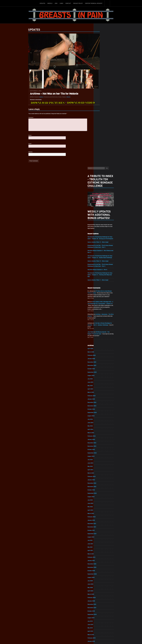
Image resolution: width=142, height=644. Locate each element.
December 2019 (101, 476)
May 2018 (99, 541)
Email (21, 146)
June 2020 (99, 456)
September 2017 (101, 569)
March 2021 (100, 425)
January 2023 (100, 349)
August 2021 (100, 408)
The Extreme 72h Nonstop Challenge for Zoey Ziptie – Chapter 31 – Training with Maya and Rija (109, 140)
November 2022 (101, 356)
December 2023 (101, 312)
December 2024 (101, 271)
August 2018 (100, 531)
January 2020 (100, 473)
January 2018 (100, 555)
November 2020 (101, 439)
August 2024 (100, 284)
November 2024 (101, 274)
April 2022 (99, 380)
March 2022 (100, 384)
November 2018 (101, 521)
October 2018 (100, 524)
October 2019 (100, 483)
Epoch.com (114, 623)
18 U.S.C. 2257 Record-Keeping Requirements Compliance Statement (78, 641)
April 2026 (99, 216)
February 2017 (100, 593)
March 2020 (100, 466)
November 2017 (101, 562)
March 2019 (100, 507)
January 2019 (100, 514)
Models (50, 3)
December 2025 (101, 229)
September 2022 (101, 363)
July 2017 (99, 576)
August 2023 (100, 325)
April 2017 (99, 586)
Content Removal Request (94, 3)
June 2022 (99, 373)
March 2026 (100, 219)
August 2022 (100, 367)
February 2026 (100, 223)
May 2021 (99, 418)
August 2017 (100, 572)
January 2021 (100, 432)
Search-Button (107, 3)
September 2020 (101, 445)
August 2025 (100, 243)
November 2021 (101, 397)
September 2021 (101, 404)
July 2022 (99, 370)
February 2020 (101, 469)
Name (22, 137)
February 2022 (100, 387)
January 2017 (100, 596)
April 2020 (99, 463)
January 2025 (100, 267)
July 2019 (99, 493)
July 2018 (99, 535)
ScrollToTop (71, 632)
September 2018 (101, 528)
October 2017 (100, 565)
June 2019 (99, 497)
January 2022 (100, 391)
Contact (68, 3)
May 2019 (99, 500)
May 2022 (99, 377)
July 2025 (99, 247)
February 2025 (100, 264)
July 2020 (99, 452)
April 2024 (99, 298)
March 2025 (100, 260)
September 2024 (101, 281)
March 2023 (100, 343)
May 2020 (99, 459)
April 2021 (99, 421)
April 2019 (99, 504)
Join (56, 3)
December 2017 (101, 559)
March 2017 (100, 589)
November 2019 (101, 480)
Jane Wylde (100, 199)
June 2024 (99, 291)
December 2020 (101, 435)
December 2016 (101, 600)
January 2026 (100, 226)
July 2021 (99, 411)
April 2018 (99, 545)
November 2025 (101, 233)
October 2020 (100, 442)
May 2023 (99, 336)
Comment (22, 118)
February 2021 (100, 428)
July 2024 (99, 288)
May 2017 (99, 583)
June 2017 (99, 579)
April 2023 (99, 339)
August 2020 (100, 449)
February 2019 (100, 511)
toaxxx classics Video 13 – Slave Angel (107, 107)
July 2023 (99, 329)
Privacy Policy (78, 3)
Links (61, 3)
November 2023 (101, 315)
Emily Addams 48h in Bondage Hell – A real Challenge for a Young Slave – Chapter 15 (109, 170)
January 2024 (100, 308)
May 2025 (99, 253)
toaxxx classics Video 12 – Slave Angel (107, 126)
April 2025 (99, 257)
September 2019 (101, 487)
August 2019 (100, 490)
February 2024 (101, 305)
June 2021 (99, 415)
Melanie (60, 98)
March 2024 (100, 301)
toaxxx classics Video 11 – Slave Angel (107, 146)
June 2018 (99, 538)
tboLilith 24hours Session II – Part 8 (106, 135)
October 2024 (100, 277)
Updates (42, 3)
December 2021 (101, 394)
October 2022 (100, 360)
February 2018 (100, 552)
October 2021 (100, 401)
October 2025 (100, 236)
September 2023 (101, 322)
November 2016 (101, 603)
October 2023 (100, 319)
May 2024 (99, 295)
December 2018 (101, 517)
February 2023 (100, 346)
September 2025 (101, 240)
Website (22, 154)
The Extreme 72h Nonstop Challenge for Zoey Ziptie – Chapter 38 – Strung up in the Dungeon (109, 101)
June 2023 (99, 332)
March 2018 (100, 548)
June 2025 (99, 250)
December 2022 (101, 353)
